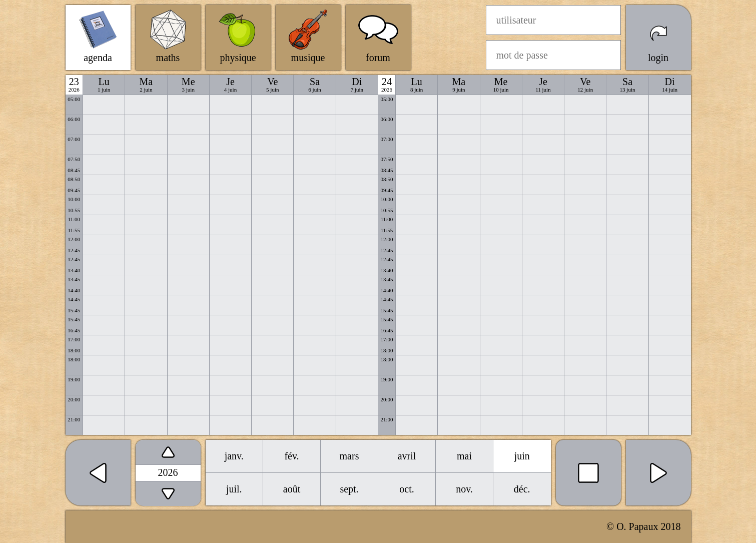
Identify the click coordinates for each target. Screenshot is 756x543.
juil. (234, 489)
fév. (291, 456)
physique (238, 58)
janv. (234, 456)
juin (522, 456)
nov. (464, 489)
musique (308, 58)
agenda (98, 58)
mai (464, 456)
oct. (407, 489)
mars (349, 456)
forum (378, 58)
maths (168, 58)
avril (407, 456)
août (292, 489)
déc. (522, 489)
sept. (349, 489)
